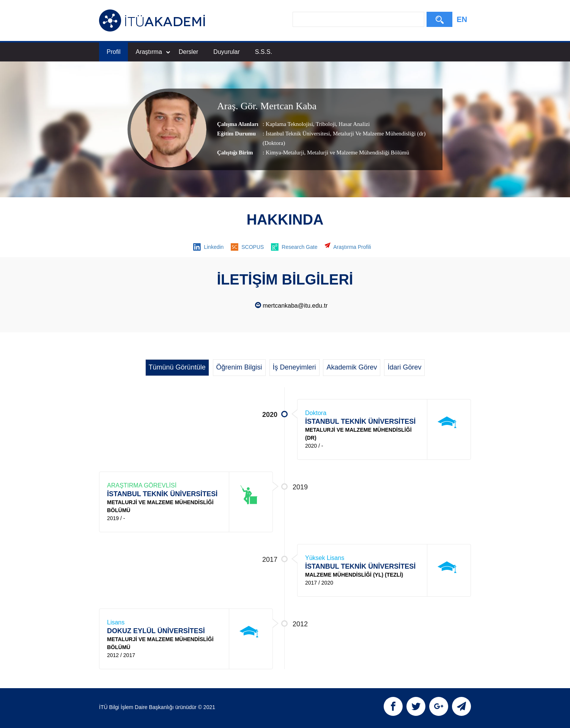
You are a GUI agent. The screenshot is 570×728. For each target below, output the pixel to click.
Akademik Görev (352, 367)
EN (462, 19)
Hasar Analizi (354, 124)
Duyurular (226, 52)
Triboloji (325, 124)
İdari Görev (404, 367)
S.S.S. (264, 52)
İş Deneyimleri (294, 367)
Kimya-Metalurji (285, 153)
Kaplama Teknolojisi (289, 124)
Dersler (189, 52)
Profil (113, 52)
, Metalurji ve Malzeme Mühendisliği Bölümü (357, 153)
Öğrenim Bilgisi (239, 367)
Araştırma (153, 52)
